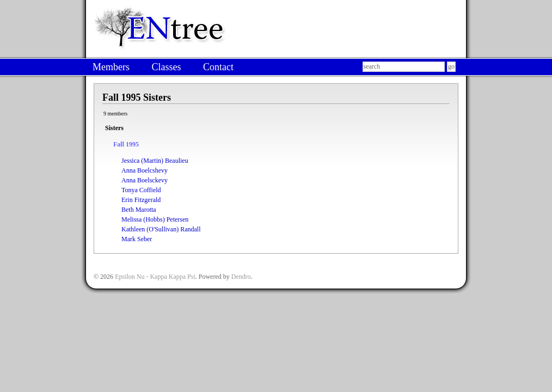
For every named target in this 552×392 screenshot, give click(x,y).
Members (111, 67)
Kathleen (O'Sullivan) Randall (161, 229)
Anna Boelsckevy (145, 180)
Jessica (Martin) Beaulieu (155, 161)
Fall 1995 (126, 144)
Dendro (241, 277)
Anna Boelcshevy (145, 170)
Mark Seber (137, 239)
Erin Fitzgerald (141, 200)
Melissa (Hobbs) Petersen (155, 219)
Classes (166, 67)
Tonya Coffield (141, 190)
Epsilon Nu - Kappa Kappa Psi (155, 277)
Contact (218, 67)
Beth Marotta (139, 210)
